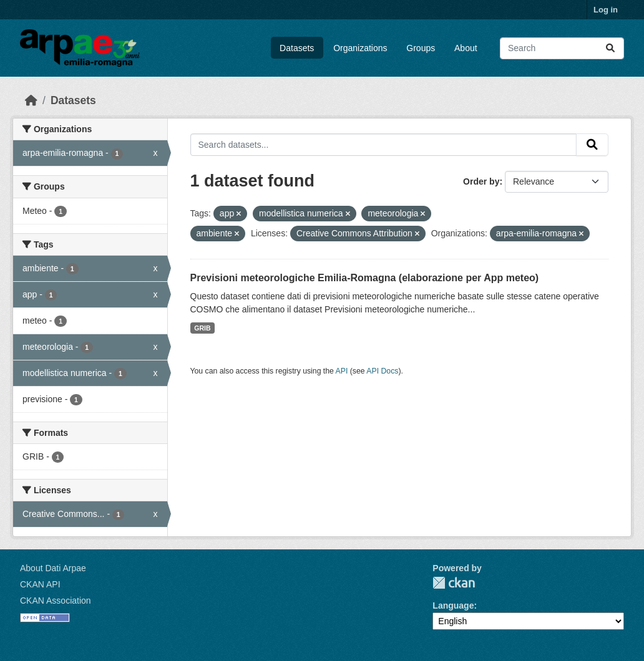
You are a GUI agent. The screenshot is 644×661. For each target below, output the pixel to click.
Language (453, 606)
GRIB (202, 328)
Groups (421, 48)
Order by (481, 181)
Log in (606, 10)
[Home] (31, 100)
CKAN (454, 583)
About (466, 48)
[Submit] (610, 48)
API (342, 371)
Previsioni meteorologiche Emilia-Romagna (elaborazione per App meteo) (365, 278)
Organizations (360, 48)
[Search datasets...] (562, 48)
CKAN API (40, 584)
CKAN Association (56, 601)
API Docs (382, 371)
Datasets (297, 48)
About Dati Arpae (53, 568)
